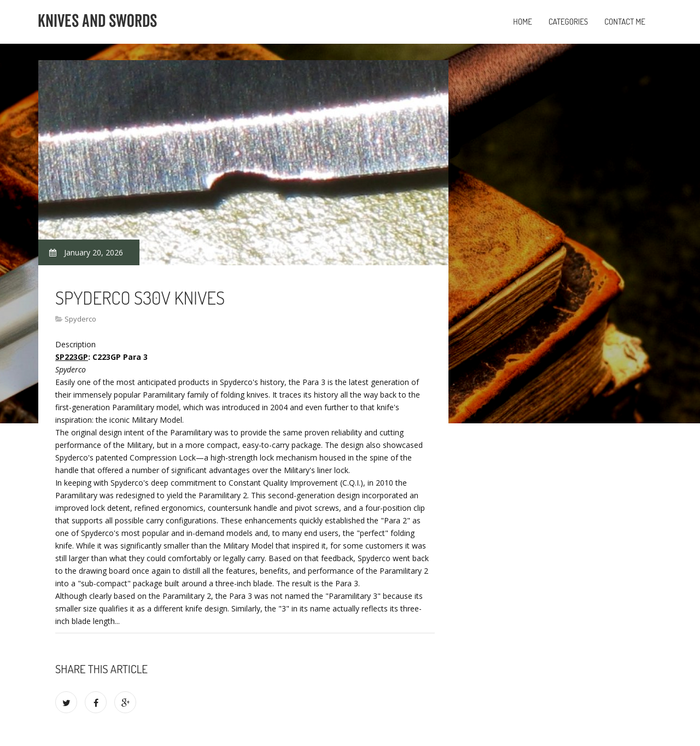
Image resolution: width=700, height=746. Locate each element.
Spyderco (80, 319)
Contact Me (625, 22)
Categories (568, 22)
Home (523, 22)
